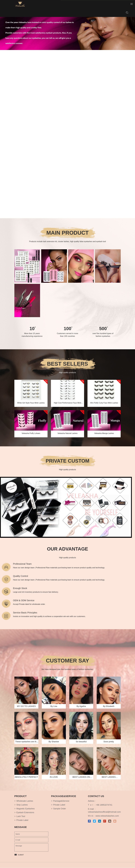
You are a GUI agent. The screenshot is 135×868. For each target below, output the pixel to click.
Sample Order (60, 809)
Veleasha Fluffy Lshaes (31, 433)
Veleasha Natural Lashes (68, 433)
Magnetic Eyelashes (26, 809)
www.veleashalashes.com (107, 816)
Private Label (22, 820)
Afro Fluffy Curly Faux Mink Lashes (104, 403)
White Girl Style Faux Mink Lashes (31, 403)
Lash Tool (21, 816)
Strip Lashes (22, 805)
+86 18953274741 (104, 805)
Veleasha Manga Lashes (104, 433)
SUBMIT (21, 855)
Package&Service (61, 801)
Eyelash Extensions (25, 813)
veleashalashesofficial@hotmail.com (104, 812)
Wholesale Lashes (25, 801)
